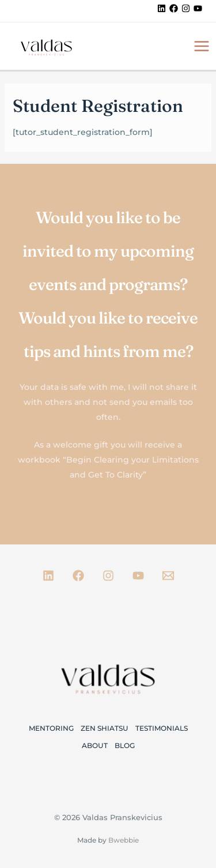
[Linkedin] (162, 8)
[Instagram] (186, 8)
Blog (125, 745)
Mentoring (51, 728)
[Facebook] (174, 8)
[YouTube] (198, 8)
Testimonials (162, 728)
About (95, 745)
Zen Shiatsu (105, 728)
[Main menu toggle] (201, 46)
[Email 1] (168, 576)
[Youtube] (138, 576)
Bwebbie (124, 840)
